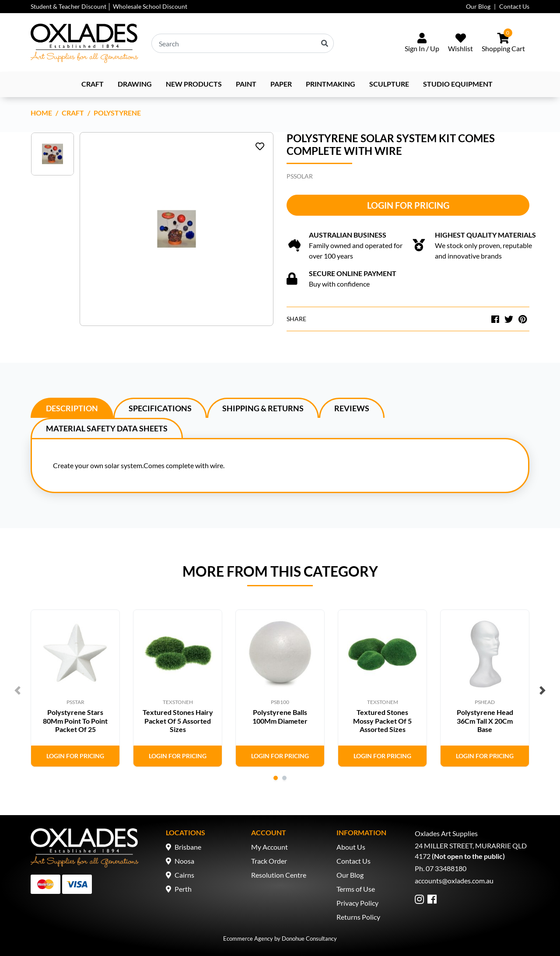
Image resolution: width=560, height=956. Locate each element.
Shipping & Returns (263, 408)
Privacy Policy (357, 903)
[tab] (72, 408)
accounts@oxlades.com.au (454, 881)
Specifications (160, 408)
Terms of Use (356, 889)
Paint (246, 84)
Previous (17, 690)
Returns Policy (358, 917)
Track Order (269, 861)
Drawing (135, 84)
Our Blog (478, 6)
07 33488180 (446, 868)
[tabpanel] (75, 688)
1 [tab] (276, 778)
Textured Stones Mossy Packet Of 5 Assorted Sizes (382, 720)
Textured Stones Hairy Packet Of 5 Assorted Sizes (178, 720)
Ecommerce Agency (248, 938)
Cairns (184, 875)
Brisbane (188, 847)
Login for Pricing (408, 205)
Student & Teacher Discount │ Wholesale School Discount (109, 6)
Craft (93, 84)
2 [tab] (284, 778)
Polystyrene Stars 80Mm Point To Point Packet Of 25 (75, 720)
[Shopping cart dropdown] (503, 43)
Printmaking (331, 84)
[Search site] (325, 43)
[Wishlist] (460, 43)
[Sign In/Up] (422, 43)
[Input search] (243, 43)
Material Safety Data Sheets (107, 428)
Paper (281, 84)
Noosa (184, 861)
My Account (269, 847)
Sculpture (389, 84)
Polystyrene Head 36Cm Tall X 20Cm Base (485, 720)
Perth (183, 889)
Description (72, 408)
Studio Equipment (458, 84)
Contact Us (514, 6)
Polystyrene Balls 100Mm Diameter (280, 716)
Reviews (352, 408)
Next (542, 690)
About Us (351, 847)
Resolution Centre (279, 875)
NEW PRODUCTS (194, 84)
